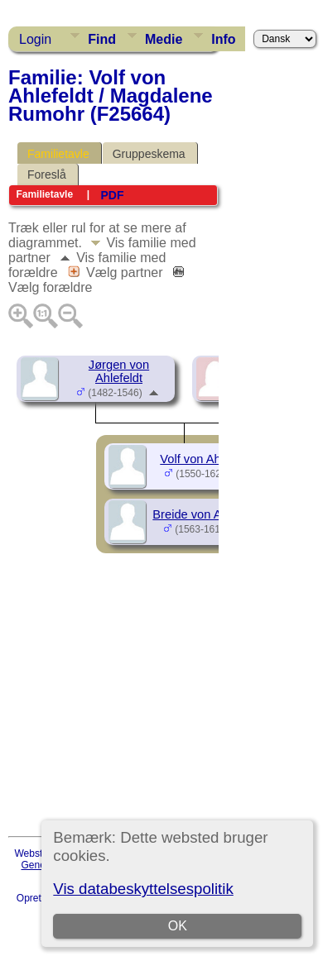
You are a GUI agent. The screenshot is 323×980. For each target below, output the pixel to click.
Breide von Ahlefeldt (206, 514)
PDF (112, 195)
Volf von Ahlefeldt (206, 459)
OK (178, 926)
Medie (164, 39)
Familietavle (58, 154)
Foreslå (47, 174)
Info (223, 39)
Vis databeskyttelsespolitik (143, 889)
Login (35, 39)
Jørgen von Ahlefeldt (119, 371)
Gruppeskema (149, 154)
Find (102, 39)
